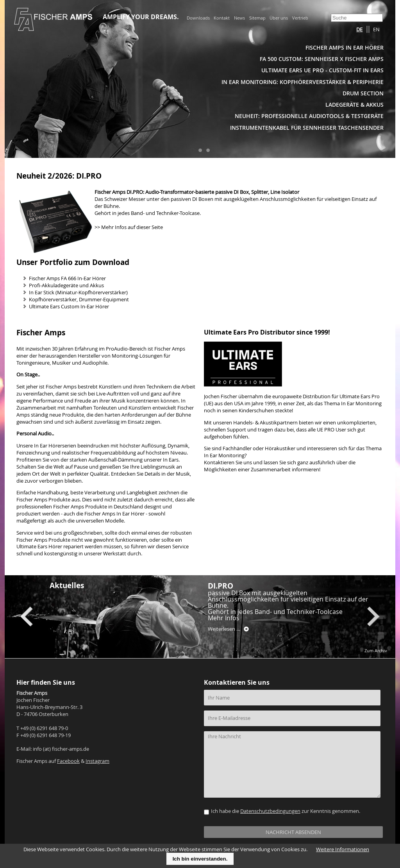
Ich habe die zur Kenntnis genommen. (286, 811)
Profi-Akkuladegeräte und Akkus (66, 285)
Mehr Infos (224, 618)
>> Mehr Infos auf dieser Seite (129, 227)
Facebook (68, 761)
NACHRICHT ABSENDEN (293, 832)
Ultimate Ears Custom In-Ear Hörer (69, 307)
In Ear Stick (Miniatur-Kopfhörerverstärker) (78, 293)
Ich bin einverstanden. (200, 859)
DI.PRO (221, 586)
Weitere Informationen (343, 849)
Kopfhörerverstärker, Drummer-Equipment (79, 300)
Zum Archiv (376, 651)
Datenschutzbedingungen (270, 811)
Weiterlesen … (228, 629)
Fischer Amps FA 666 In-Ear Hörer (67, 278)
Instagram (97, 761)
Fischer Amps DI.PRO (119, 192)
